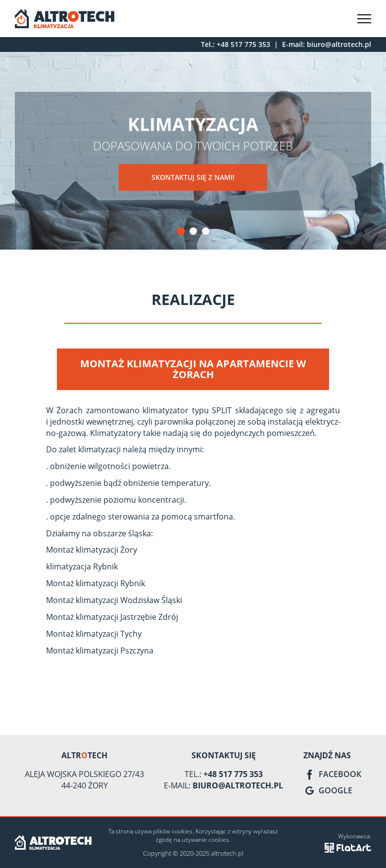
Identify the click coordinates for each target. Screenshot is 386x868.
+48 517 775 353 (243, 44)
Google (328, 790)
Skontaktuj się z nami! (193, 178)
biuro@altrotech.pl (339, 44)
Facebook (332, 774)
